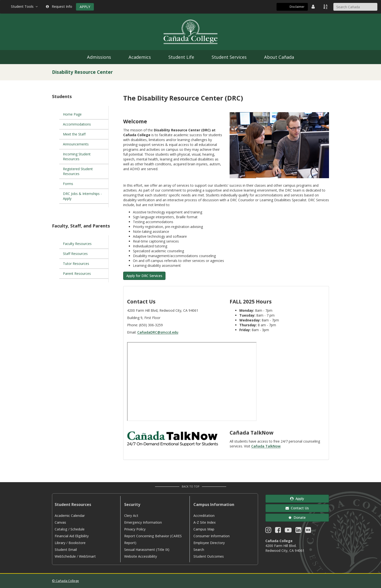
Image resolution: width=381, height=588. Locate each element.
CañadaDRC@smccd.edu (158, 332)
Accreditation (204, 516)
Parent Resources (77, 273)
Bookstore (77, 543)
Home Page (72, 114)
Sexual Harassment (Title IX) (147, 550)
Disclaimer (297, 7)
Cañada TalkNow (266, 446)
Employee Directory (209, 543)
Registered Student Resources (78, 171)
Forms (68, 184)
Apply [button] (297, 499)
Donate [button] (297, 517)
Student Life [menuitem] (181, 57)
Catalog (61, 529)
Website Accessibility (141, 556)
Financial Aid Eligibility (72, 536)
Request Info (59, 6)
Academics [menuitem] (140, 57)
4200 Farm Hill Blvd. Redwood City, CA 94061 (285, 548)
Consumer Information (212, 536)
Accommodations (77, 124)
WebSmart (87, 556)
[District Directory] (314, 7)
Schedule (78, 529)
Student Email (66, 550)
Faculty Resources (77, 244)
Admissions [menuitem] (99, 57)
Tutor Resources (76, 264)
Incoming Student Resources (77, 156)
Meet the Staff (74, 134)
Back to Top (191, 486)
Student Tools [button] (25, 6)
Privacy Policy (135, 529)
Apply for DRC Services (144, 276)
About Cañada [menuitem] (279, 57)
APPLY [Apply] (85, 7)
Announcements (76, 144)
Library (60, 543)
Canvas (60, 522)
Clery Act (131, 516)
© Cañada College (65, 581)
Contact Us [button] (297, 508)
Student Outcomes (209, 556)
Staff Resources (75, 254)
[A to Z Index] (326, 7)
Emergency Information (143, 522)
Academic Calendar (70, 516)
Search (199, 550)
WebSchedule (65, 556)
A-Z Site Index (205, 522)
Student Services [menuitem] (229, 57)
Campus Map (204, 529)
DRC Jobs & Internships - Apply (82, 196)
